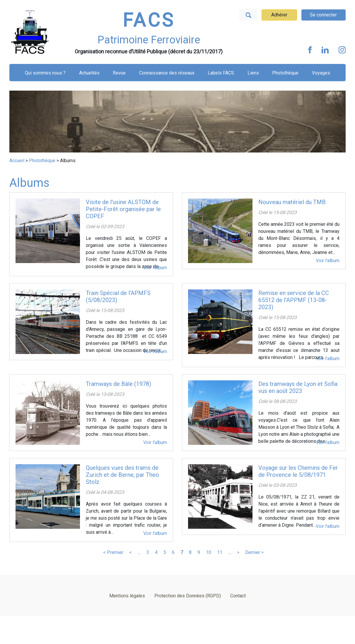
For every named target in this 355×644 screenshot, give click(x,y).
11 (220, 552)
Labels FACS (221, 73)
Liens (253, 73)
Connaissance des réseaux (167, 73)
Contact (238, 596)
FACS (149, 20)
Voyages (321, 73)
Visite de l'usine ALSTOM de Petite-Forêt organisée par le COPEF (123, 209)
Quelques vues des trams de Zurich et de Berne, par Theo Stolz (122, 475)
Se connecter (323, 15)
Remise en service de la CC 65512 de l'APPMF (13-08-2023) (294, 300)
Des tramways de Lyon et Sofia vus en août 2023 (298, 387)
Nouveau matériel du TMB (292, 202)
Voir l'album (155, 268)
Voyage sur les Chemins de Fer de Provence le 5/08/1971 (298, 471)
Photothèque (285, 73)
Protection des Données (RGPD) (188, 596)
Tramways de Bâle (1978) (118, 384)
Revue (119, 73)
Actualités (89, 73)
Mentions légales (127, 596)
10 (209, 552)
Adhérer (279, 15)
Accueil (17, 161)
